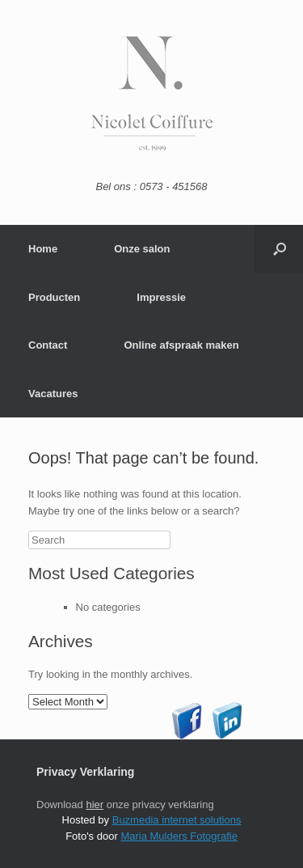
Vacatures (53, 394)
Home (43, 249)
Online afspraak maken (181, 345)
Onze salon (142, 249)
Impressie (161, 297)
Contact (48, 345)
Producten (54, 297)
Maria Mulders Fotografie (179, 836)
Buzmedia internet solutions (177, 820)
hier (95, 804)
